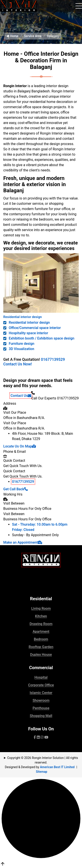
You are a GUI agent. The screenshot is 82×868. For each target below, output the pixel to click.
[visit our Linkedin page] (38, 737)
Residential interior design (23, 317)
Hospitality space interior (28, 333)
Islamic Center (41, 693)
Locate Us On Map (20, 446)
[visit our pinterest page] (42, 737)
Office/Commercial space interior (35, 328)
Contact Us (21, 396)
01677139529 (53, 359)
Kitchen (41, 616)
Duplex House (41, 655)
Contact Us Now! (17, 364)
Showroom (41, 700)
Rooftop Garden (41, 647)
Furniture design (22, 344)
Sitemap (42, 772)
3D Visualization (21, 349)
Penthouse (41, 708)
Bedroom (41, 639)
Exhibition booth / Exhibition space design (42, 338)
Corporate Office (41, 685)
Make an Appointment (23, 542)
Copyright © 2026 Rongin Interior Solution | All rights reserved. (43, 760)
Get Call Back (16, 489)
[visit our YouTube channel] (46, 737)
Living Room (41, 608)
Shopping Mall (41, 716)
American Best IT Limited (57, 767)
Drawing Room (41, 624)
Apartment (41, 632)
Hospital (41, 677)
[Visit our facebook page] (35, 737)
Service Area (33, 36)
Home (12, 36)
